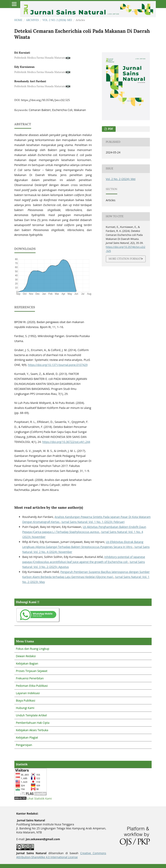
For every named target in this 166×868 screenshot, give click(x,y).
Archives (32, 20)
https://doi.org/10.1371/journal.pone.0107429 (58, 365)
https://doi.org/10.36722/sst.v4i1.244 (66, 442)
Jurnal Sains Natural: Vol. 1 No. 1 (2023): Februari (93, 522)
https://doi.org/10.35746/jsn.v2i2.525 (45, 100)
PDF (110, 129)
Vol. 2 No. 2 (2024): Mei (57, 20)
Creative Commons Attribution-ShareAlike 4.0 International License (61, 855)
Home (18, 20)
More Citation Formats (125, 259)
